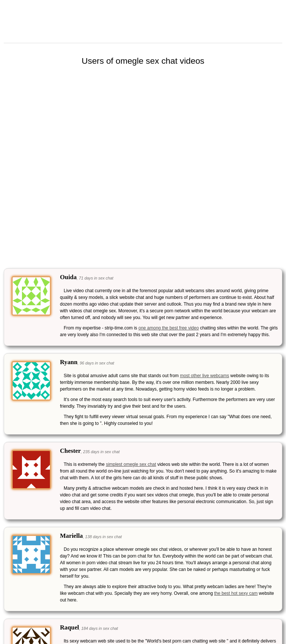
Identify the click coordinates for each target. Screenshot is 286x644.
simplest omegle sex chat (131, 464)
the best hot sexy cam (236, 593)
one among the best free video (169, 328)
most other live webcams (204, 376)
